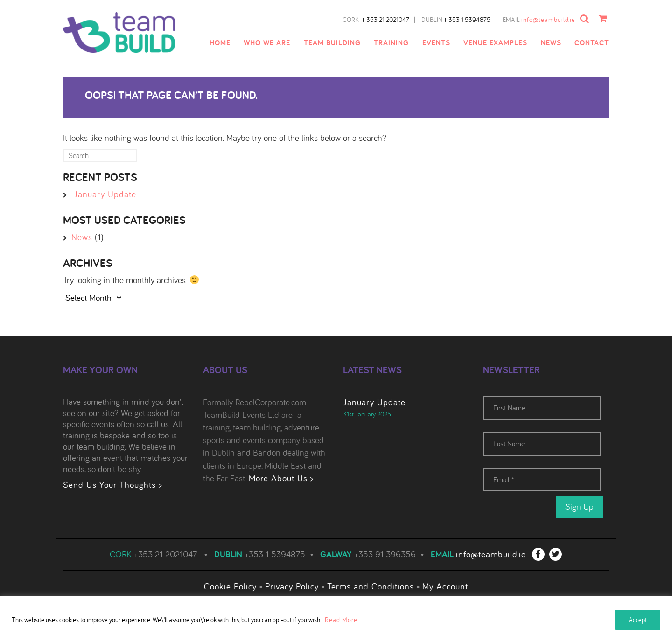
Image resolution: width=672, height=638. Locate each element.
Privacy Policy (292, 585)
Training (391, 43)
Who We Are (267, 43)
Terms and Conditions (371, 585)
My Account (445, 585)
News (551, 43)
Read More (341, 620)
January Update (105, 194)
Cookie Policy (230, 585)
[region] (336, 617)
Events (436, 43)
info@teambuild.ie (550, 20)
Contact (592, 43)
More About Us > (281, 478)
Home (220, 43)
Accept (638, 620)
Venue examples (495, 43)
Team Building (332, 43)
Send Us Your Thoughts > (112, 485)
